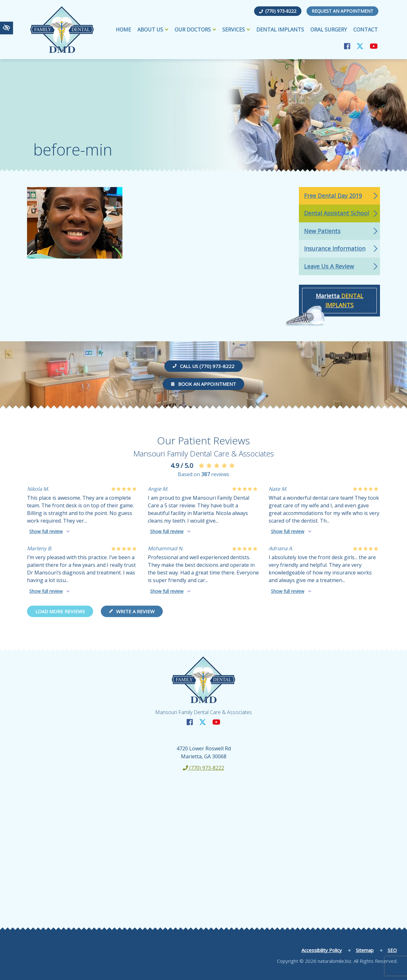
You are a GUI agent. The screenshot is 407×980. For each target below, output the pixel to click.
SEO (392, 950)
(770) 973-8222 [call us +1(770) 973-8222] (278, 11)
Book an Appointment (203, 384)
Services (236, 30)
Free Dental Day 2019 (333, 196)
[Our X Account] (360, 46)
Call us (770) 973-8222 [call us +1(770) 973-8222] (203, 366)
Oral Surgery (329, 30)
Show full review (46, 531)
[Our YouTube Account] (374, 46)
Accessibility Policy (322, 950)
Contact (366, 30)
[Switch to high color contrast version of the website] (7, 28)
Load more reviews (60, 611)
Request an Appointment (342, 11)
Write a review (132, 611)
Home (123, 30)
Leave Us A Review (329, 266)
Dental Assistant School (336, 213)
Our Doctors (195, 30)
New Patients (322, 231)
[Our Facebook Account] (347, 46)
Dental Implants (280, 30)
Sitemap (365, 950)
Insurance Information (335, 248)
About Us (153, 30)
